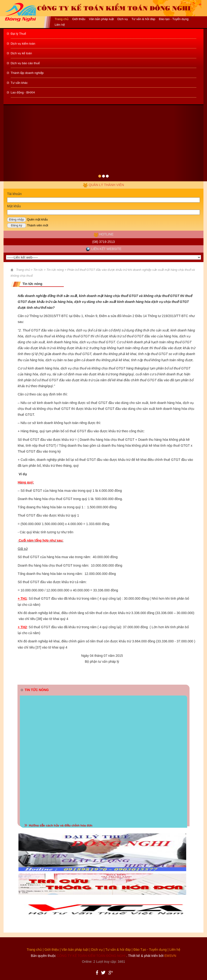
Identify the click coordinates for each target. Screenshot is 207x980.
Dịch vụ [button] (123, 19)
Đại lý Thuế (18, 34)
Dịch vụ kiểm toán (23, 44)
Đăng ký (17, 225)
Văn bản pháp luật (75, 950)
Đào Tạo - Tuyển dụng (150, 950)
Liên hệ (60, 25)
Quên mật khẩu (37, 219)
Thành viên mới (38, 225)
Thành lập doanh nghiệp (27, 73)
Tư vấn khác (19, 83)
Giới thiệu (79, 19)
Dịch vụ (97, 950)
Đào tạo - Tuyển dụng (174, 19)
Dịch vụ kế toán (21, 53)
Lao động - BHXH (23, 92)
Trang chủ (62, 19)
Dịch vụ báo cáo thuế (25, 63)
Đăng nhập (16, 219)
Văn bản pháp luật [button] (101, 19)
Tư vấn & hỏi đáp (143, 19)
